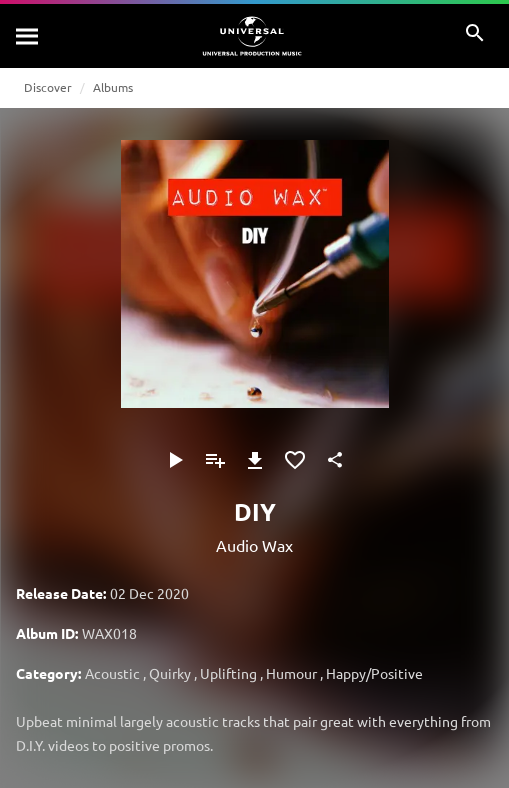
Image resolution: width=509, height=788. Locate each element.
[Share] (335, 460)
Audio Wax (254, 545)
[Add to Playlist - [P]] (215, 460)
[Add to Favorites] (295, 460)
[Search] (28, 36)
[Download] (255, 460)
